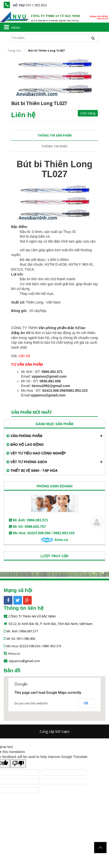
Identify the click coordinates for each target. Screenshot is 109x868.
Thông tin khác (55, 146)
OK (86, 703)
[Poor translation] (18, 764)
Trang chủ (14, 50)
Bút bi (24, 236)
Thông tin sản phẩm (54, 135)
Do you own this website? (31, 703)
